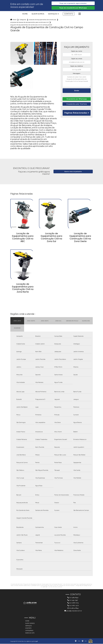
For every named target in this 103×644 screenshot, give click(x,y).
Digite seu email (77, 59)
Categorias (23, 20)
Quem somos (38, 14)
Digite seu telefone (77, 66)
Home (25, 14)
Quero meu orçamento (73, 172)
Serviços (53, 14)
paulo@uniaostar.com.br (73, 611)
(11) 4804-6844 (73, 608)
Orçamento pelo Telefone (77, 105)
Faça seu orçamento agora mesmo (73, 3)
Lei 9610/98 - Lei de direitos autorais (51, 587)
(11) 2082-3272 (73, 606)
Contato (69, 14)
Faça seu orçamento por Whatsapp (73, 8)
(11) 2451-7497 (73, 600)
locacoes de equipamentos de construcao (43, 20)
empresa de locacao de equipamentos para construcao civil (30, 23)
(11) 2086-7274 (73, 603)
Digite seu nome (77, 51)
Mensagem (77, 74)
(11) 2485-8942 (73, 598)
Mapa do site (30, 633)
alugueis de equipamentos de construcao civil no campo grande (31, 25)
